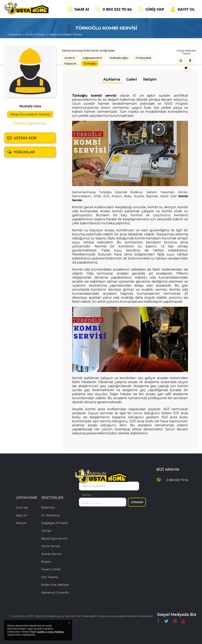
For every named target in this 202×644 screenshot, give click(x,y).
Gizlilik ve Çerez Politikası (51, 632)
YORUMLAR (24, 152)
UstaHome (15, 34)
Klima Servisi (50, 546)
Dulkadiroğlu (119, 58)
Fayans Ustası (51, 569)
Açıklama (112, 79)
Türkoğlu (90, 64)
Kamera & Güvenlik (55, 593)
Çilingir (46, 531)
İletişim (150, 79)
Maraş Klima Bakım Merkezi (65, 34)
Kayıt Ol (21, 515)
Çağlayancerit (92, 58)
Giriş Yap (22, 508)
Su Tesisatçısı (51, 515)
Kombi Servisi (51, 554)
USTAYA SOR (25, 138)
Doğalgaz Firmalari (55, 523)
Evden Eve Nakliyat (55, 585)
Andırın (70, 58)
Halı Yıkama (50, 577)
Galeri (132, 79)
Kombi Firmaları (35, 34)
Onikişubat (143, 58)
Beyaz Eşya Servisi (54, 538)
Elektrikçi (48, 508)
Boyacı (46, 562)
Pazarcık (70, 64)
